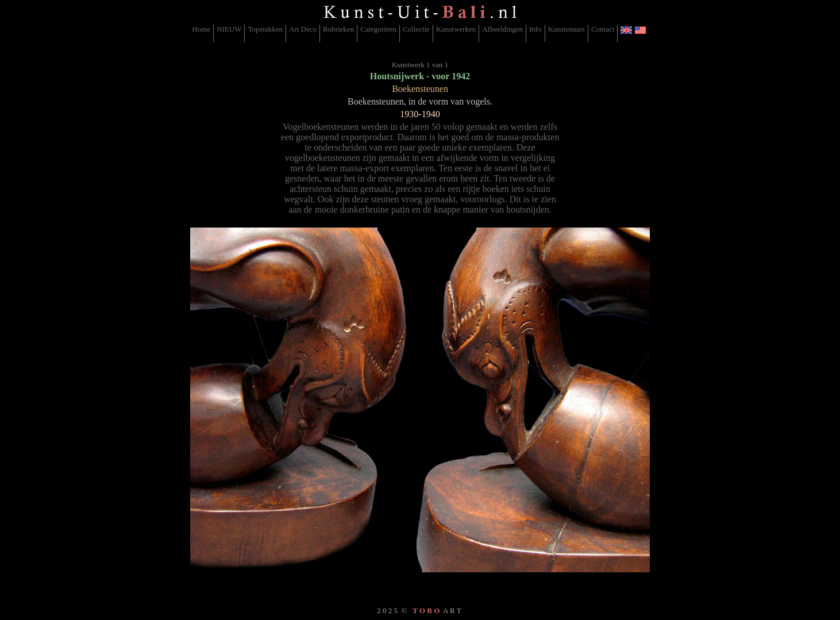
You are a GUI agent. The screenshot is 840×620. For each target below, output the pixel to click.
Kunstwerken (456, 29)
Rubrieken (338, 29)
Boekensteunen (420, 89)
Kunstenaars (567, 29)
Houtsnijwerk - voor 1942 (420, 76)
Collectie (416, 29)
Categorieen (378, 29)
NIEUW (229, 29)
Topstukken (265, 29)
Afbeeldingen (502, 29)
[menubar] (420, 33)
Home (201, 29)
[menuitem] (201, 33)
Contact (603, 29)
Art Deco (303, 29)
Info (535, 29)
